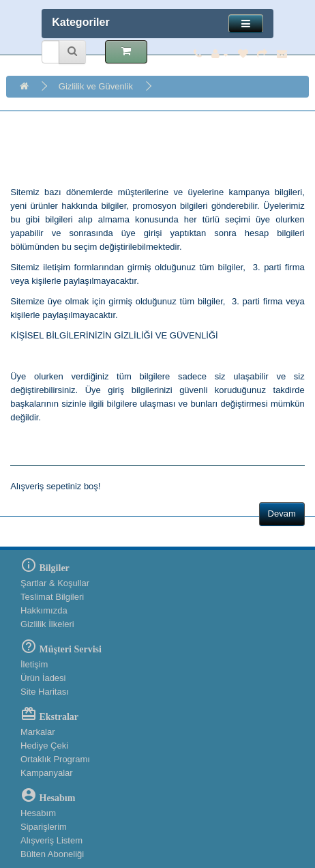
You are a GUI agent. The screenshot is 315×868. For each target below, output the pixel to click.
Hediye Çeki (44, 746)
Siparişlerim (44, 827)
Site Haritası (45, 692)
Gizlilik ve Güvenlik (96, 86)
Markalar (38, 732)
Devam (282, 513)
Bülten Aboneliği (52, 854)
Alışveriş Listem (51, 840)
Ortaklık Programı (55, 759)
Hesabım (38, 813)
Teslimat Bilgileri (52, 597)
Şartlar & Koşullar (55, 583)
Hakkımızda (44, 610)
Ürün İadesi (43, 678)
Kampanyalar (47, 773)
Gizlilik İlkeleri (47, 624)
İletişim (34, 664)
